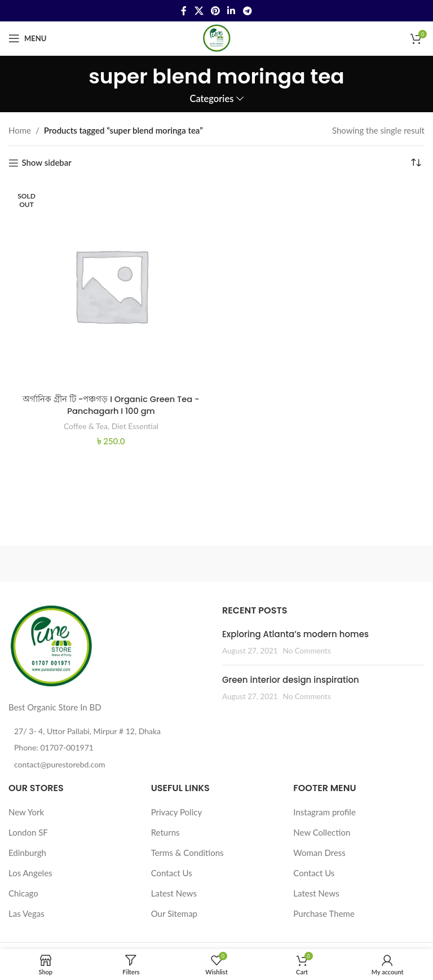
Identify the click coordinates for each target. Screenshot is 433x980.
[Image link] (51, 646)
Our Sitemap (174, 913)
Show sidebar (46, 163)
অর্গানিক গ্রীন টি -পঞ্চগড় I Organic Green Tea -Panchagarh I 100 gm (111, 405)
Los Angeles (30, 873)
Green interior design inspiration (291, 680)
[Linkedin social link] (231, 11)
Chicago (23, 893)
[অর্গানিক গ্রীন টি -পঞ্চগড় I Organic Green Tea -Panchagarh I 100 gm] (111, 285)
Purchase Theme (324, 913)
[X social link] (199, 11)
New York (26, 812)
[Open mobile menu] (27, 38)
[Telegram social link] (247, 11)
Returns (165, 832)
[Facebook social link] (184, 11)
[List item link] (110, 748)
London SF (28, 832)
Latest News (174, 893)
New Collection (322, 832)
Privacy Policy (176, 812)
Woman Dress (319, 853)
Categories (211, 99)
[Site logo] (216, 37)
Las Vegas (26, 913)
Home (20, 130)
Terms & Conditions (187, 853)
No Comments (307, 651)
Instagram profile (324, 812)
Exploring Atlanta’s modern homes (295, 634)
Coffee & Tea (85, 425)
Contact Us (172, 873)
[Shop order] (416, 163)
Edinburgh (27, 853)
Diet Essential (136, 425)
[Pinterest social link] (215, 11)
